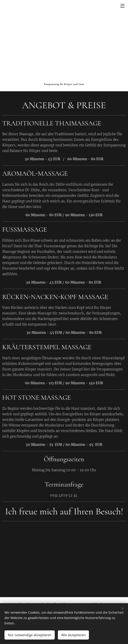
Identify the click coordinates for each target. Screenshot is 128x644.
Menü (122, 6)
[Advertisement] (64, 48)
